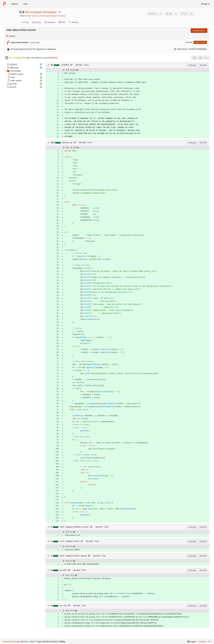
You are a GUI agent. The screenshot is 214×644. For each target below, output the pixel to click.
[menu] (207, 58)
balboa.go (14, 68)
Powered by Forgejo (12, 641)
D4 (27, 12)
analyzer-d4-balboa (44, 12)
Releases (50, 22)
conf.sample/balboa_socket (74, 527)
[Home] (5, 4)
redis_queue (16, 80)
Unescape (192, 65)
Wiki (62, 22)
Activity (74, 22)
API (209, 641)
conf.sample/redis (70, 541)
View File (203, 65)
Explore (15, 4)
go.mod (13, 84)
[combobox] (194, 58)
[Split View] (200, 58)
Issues (37, 22)
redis (13, 77)
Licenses (202, 641)
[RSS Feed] (60, 12)
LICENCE (13, 64)
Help (25, 4)
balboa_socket (17, 74)
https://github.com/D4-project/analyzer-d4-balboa (46, 16)
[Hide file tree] (7, 58)
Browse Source (199, 31)
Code (25, 22)
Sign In (205, 4)
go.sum (13, 87)
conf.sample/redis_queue (73, 556)
